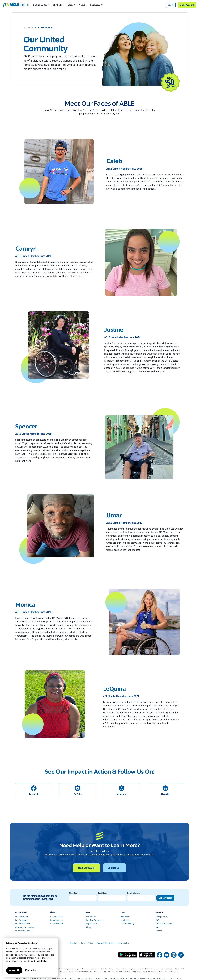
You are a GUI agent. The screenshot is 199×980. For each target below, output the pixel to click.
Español (74, 943)
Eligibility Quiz (57, 917)
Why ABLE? (125, 917)
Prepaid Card (91, 924)
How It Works (91, 917)
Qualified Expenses (94, 920)
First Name (74, 893)
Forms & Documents (164, 924)
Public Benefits (57, 924)
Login (171, 5)
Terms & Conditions (106, 943)
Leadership (125, 920)
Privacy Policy (87, 943)
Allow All (14, 970)
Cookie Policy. (41, 961)
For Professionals (23, 924)
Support (159, 931)
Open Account (187, 5)
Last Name (103, 893)
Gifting (88, 927)
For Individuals (22, 917)
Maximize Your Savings (25, 927)
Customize (31, 970)
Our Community (127, 924)
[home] (16, 5)
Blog (158, 927)
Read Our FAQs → (87, 868)
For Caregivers (22, 920)
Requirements (56, 920)
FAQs (158, 920)
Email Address (133, 893)
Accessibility (124, 943)
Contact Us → (115, 868)
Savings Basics (162, 917)
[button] (42, 5)
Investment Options (24, 931)
